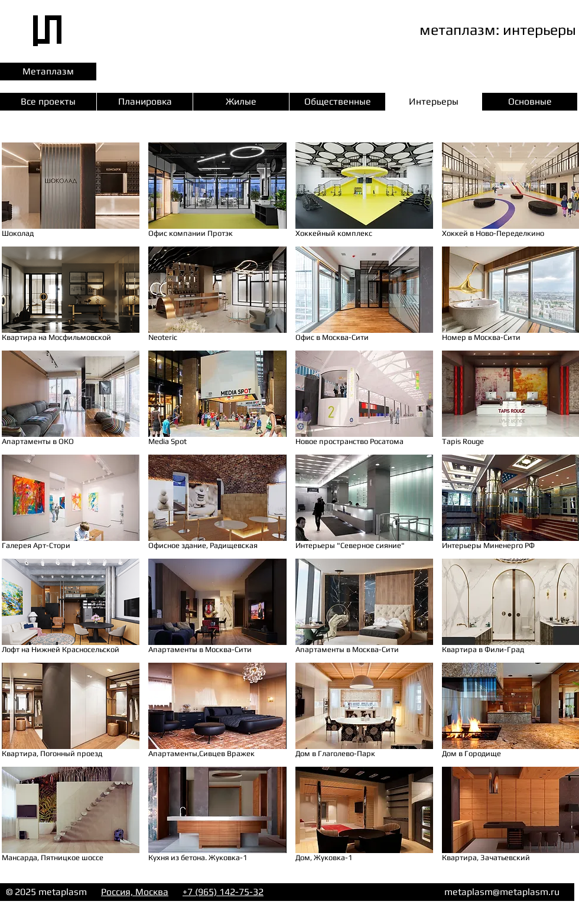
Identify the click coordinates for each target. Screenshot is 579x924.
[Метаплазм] (48, 72)
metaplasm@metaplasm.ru (502, 892)
